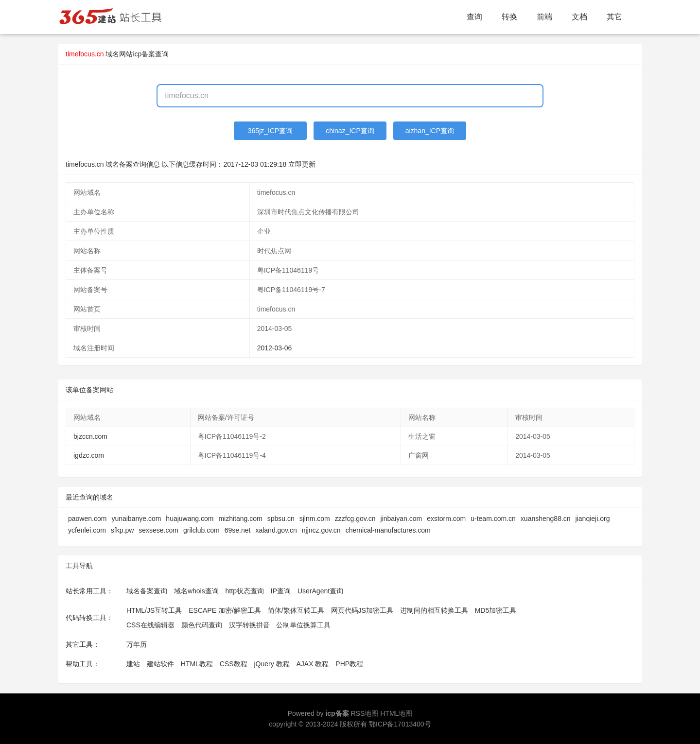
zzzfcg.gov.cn (355, 519)
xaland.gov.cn (276, 530)
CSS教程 (234, 664)
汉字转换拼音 (249, 625)
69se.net (238, 530)
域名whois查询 (196, 591)
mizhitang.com (240, 519)
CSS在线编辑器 (150, 625)
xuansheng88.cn (546, 519)
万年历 (137, 644)
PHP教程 (349, 664)
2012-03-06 (275, 348)
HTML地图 (396, 713)
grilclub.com (201, 530)
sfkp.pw (122, 530)
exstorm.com (446, 519)
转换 (509, 17)
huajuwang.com (190, 519)
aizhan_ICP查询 (430, 131)
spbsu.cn (281, 519)
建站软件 (160, 664)
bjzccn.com (90, 436)
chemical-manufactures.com (388, 530)
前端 (544, 17)
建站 (133, 664)
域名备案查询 (147, 591)
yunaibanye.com (136, 519)
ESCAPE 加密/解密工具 (225, 610)
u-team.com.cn (493, 519)
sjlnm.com (315, 519)
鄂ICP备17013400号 (400, 724)
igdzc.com (89, 455)
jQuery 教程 (271, 664)
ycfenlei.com (87, 530)
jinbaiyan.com (402, 519)
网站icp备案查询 (144, 54)
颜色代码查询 (202, 625)
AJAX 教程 (313, 664)
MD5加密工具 (496, 610)
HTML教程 (197, 664)
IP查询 (281, 591)
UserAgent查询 (320, 591)
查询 (474, 17)
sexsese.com (158, 530)
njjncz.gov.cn (321, 530)
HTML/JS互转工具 (154, 610)
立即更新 (302, 164)
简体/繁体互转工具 (296, 610)
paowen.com (87, 519)
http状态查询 (245, 591)
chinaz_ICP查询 (350, 131)
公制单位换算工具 (303, 625)
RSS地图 (365, 713)
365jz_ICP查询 (271, 131)
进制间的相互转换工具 (434, 610)
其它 (614, 17)
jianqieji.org (593, 519)
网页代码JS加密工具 (362, 610)
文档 (579, 17)
